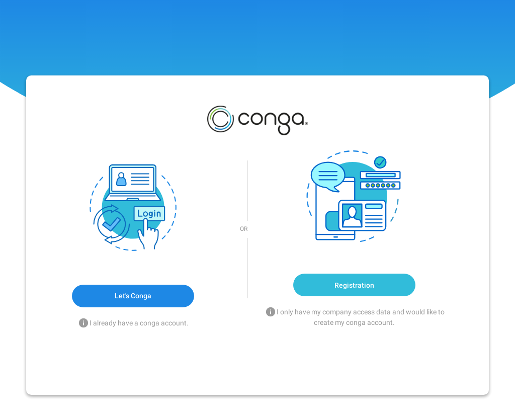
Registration (354, 285)
